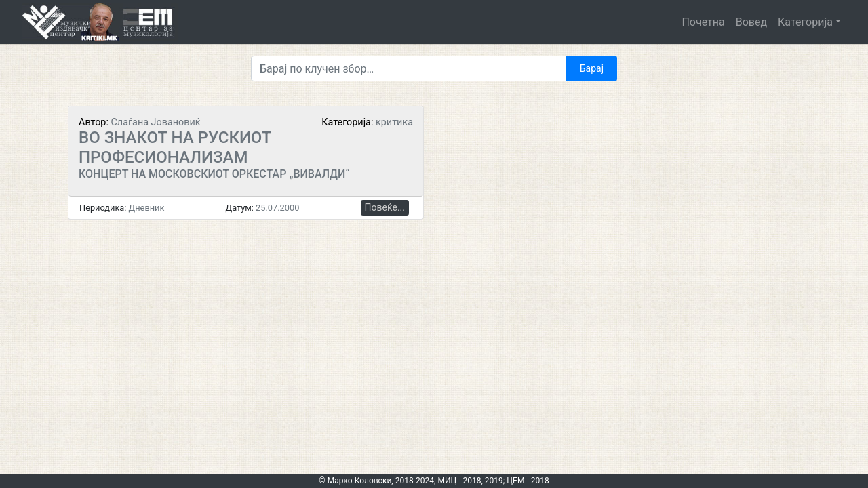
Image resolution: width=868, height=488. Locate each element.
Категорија (805, 22)
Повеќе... (385, 207)
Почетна (703, 22)
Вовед (751, 22)
